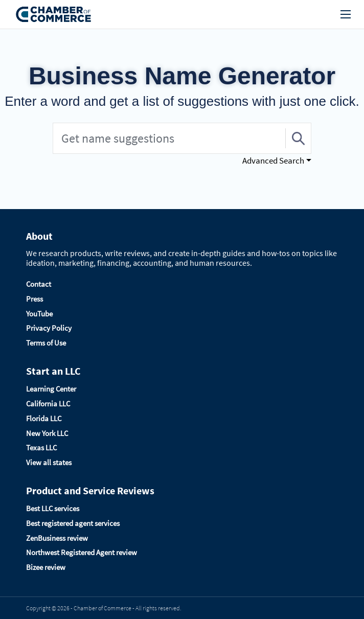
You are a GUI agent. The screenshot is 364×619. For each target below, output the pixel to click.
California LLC (48, 404)
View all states (49, 462)
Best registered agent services (73, 523)
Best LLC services (53, 508)
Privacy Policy (49, 328)
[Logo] (54, 15)
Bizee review (46, 567)
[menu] (346, 14)
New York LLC (47, 433)
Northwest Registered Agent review (82, 552)
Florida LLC (44, 418)
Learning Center (51, 389)
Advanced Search (273, 161)
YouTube (39, 314)
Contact (39, 284)
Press (35, 299)
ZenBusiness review (57, 538)
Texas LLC (41, 448)
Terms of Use (46, 343)
